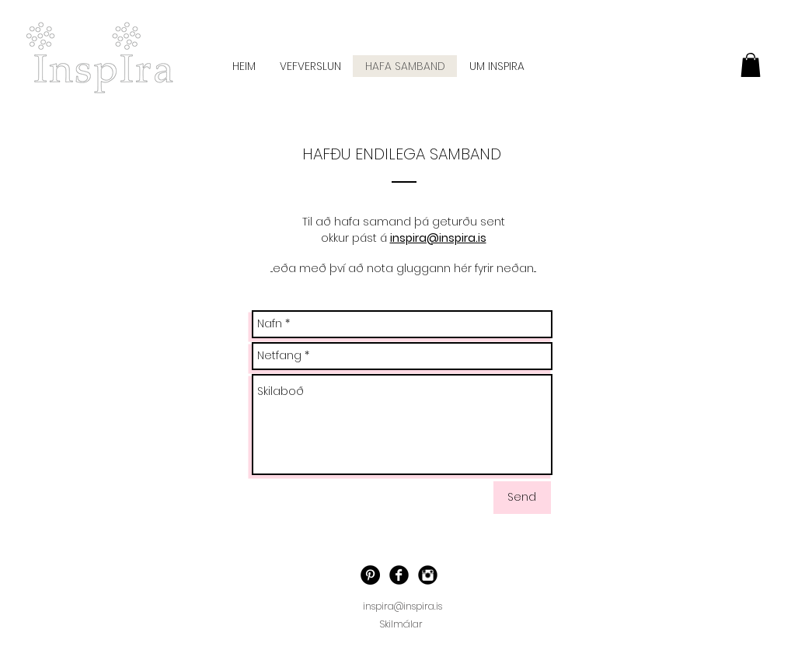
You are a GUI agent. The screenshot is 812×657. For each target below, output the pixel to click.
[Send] (522, 498)
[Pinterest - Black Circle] (370, 575)
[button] (751, 65)
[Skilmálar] (401, 624)
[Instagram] (428, 575)
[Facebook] (399, 575)
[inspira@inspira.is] (403, 606)
